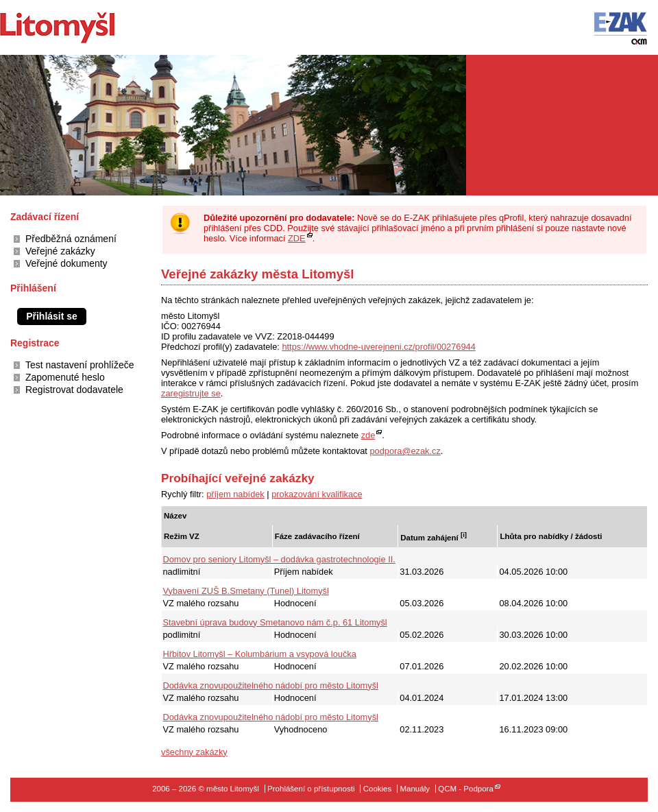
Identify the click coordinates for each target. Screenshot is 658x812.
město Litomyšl (81, 27)
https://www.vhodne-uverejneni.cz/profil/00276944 (378, 347)
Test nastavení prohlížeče (80, 365)
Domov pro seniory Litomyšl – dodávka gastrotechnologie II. (279, 559)
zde (368, 435)
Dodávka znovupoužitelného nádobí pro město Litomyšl (271, 685)
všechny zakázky (194, 752)
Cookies (378, 789)
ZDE (297, 238)
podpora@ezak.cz (405, 451)
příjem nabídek (235, 494)
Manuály (415, 789)
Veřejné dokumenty (66, 263)
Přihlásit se (52, 316)
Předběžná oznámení (71, 239)
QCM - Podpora (466, 789)
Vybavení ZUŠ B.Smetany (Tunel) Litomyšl (246, 591)
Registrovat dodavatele (74, 390)
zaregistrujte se (191, 393)
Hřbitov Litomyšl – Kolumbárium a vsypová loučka (260, 654)
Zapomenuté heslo (65, 377)
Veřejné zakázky (60, 251)
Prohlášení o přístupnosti (311, 789)
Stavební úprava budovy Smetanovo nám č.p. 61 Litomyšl (275, 622)
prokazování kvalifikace (317, 494)
